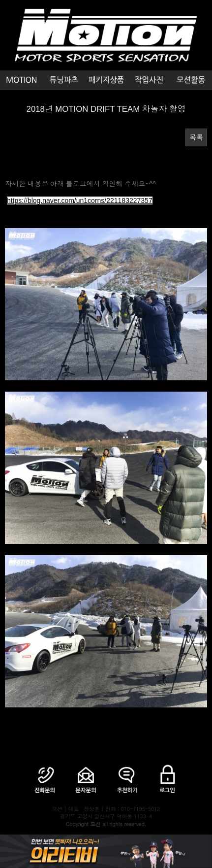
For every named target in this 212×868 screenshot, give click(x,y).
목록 (196, 137)
